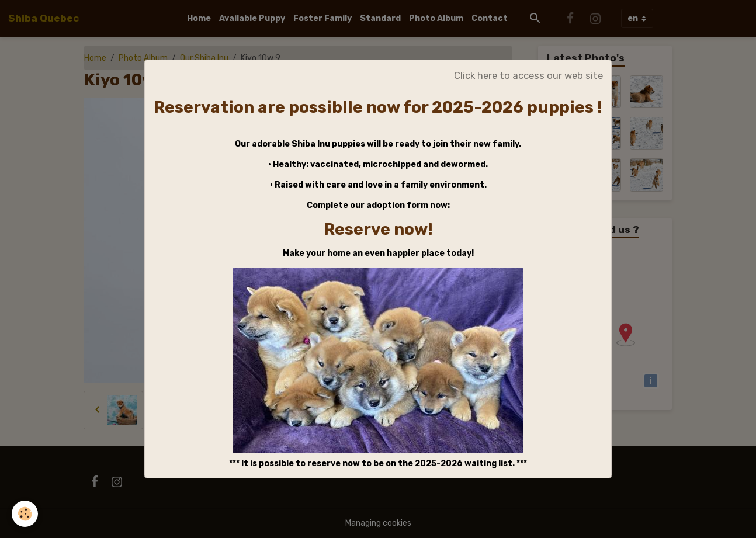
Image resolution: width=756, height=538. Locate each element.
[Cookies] (25, 514)
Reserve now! (378, 229)
